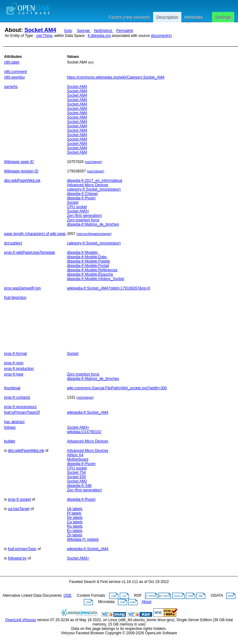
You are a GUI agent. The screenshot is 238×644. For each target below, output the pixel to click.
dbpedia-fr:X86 (79, 486)
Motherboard (78, 459)
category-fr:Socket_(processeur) (94, 189)
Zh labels (75, 535)
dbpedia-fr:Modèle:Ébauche (90, 274)
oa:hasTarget (19, 509)
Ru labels (75, 526)
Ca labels (75, 522)
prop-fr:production (19, 369)
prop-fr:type (14, 374)
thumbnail (12, 388)
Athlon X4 (75, 455)
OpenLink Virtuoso (21, 620)
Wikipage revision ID (21, 171)
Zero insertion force (83, 220)
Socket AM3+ (78, 211)
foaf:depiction (15, 298)
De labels (75, 518)
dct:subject (13, 243)
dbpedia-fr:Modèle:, (83, 253)
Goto (68, 31)
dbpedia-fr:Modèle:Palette (88, 261)
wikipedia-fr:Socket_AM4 (88, 412)
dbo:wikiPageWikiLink (22, 181)
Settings (223, 17)
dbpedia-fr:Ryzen (81, 198)
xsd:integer (93, 162)
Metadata (194, 17)
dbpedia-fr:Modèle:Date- (87, 257)
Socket (73, 202)
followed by (17, 558)
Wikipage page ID (19, 162)
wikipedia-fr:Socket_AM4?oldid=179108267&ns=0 (109, 288)
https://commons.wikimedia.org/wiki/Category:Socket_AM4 (116, 77)
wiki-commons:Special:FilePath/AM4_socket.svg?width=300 (117, 388)
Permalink (125, 31)
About (146, 602)
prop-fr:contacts (17, 397)
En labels (75, 531)
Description (167, 17)
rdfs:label (12, 62)
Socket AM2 (77, 481)
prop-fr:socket (19, 499)
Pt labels (74, 513)
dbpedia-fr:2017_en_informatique (95, 181)
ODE (68, 595)
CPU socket (77, 207)
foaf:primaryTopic (22, 549)
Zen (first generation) (84, 216)
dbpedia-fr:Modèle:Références (92, 270)
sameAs (11, 87)
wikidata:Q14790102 (84, 432)
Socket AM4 (40, 30)
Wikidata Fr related (83, 539)
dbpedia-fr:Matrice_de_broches (93, 224)
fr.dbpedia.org (99, 36)
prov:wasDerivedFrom (22, 288)
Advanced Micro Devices (88, 185)
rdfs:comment (16, 72)
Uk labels (75, 509)
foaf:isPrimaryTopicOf (22, 412)
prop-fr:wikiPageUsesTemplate (30, 253)
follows (10, 427)
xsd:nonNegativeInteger (94, 234)
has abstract (14, 422)
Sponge (84, 31)
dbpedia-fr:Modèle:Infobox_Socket (96, 279)
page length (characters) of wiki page (35, 234)
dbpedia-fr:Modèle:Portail (88, 266)
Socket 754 (76, 473)
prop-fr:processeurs (20, 407)
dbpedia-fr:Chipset (82, 194)
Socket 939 (76, 477)
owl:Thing (44, 36)
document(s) (161, 36)
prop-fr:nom (14, 363)
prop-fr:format (16, 354)
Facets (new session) (129, 17)
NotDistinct (103, 31)
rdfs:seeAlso (14, 77)
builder (10, 441)
